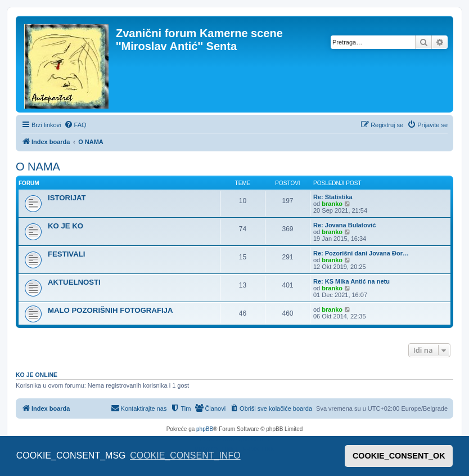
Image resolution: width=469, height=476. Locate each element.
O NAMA (38, 167)
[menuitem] (75, 125)
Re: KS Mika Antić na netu (351, 281)
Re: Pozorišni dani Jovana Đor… (361, 253)
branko (332, 204)
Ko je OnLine (37, 375)
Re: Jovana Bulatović (344, 225)
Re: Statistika (333, 197)
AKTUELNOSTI (74, 282)
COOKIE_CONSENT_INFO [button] (185, 455)
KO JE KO (66, 226)
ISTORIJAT (67, 198)
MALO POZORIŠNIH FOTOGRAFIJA (110, 310)
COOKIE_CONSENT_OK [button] (399, 456)
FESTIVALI (66, 254)
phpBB (205, 429)
